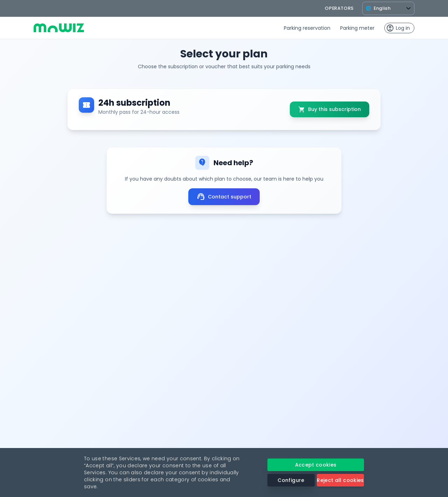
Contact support (224, 197)
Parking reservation (307, 28)
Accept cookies (316, 465)
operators (339, 8)
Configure (291, 480)
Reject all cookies (340, 480)
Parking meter (357, 28)
